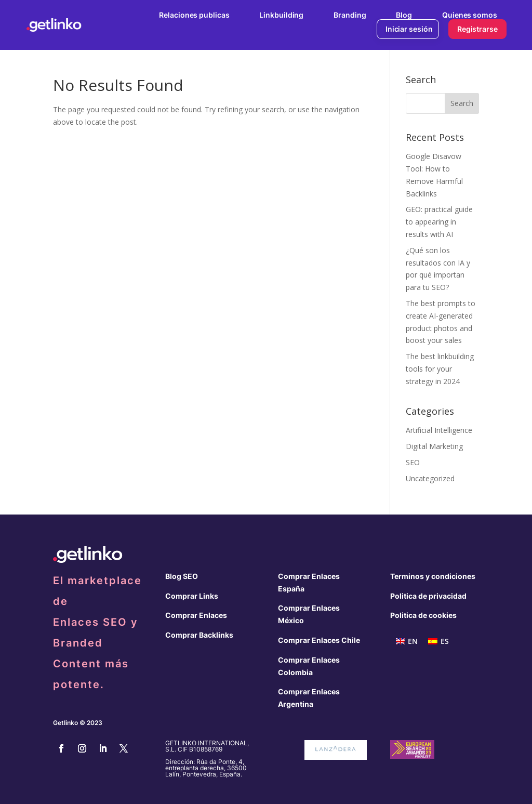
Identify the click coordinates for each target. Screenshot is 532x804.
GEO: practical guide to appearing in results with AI (439, 222)
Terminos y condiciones (433, 576)
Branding (350, 15)
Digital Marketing (434, 446)
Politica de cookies (423, 615)
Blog (404, 15)
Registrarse (477, 29)
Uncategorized (430, 478)
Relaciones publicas (194, 15)
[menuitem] (407, 641)
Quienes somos (470, 15)
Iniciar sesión (409, 29)
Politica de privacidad (428, 596)
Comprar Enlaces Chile (319, 640)
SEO (413, 462)
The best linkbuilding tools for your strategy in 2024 (440, 369)
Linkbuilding (281, 15)
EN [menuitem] (413, 641)
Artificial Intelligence (439, 430)
